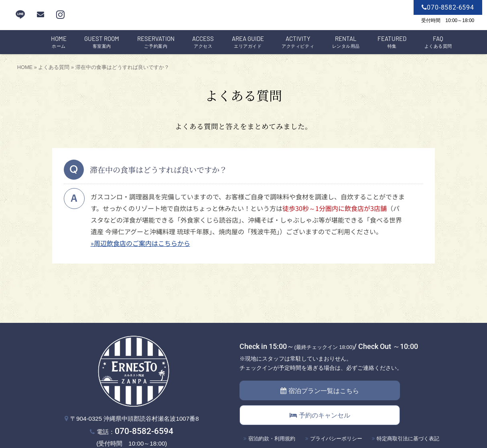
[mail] (41, 15)
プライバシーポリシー (336, 439)
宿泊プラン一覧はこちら (320, 391)
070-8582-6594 (144, 431)
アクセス (203, 42)
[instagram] (60, 15)
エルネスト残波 (244, 15)
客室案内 (102, 42)
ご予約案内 (156, 42)
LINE (20, 14)
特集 (392, 42)
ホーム (59, 42)
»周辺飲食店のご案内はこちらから (140, 243)
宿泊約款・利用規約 (272, 439)
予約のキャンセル (320, 415)
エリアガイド (248, 42)
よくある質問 (438, 42)
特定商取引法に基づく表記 (408, 439)
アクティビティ (298, 42)
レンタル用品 (346, 42)
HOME (25, 67)
